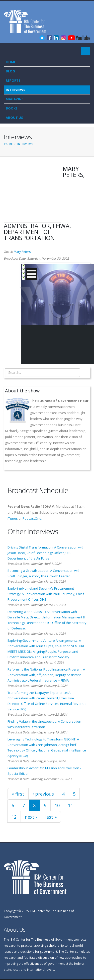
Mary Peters (22, 252)
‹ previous (43, 794)
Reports (13, 80)
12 (14, 817)
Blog (10, 71)
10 (57, 805)
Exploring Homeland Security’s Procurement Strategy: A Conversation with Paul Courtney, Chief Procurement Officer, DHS (46, 594)
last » (51, 817)
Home (11, 62)
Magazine (15, 99)
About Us (14, 118)
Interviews (16, 90)
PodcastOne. (32, 518)
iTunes (13, 518)
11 (70, 805)
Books (12, 108)
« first (18, 794)
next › (31, 817)
